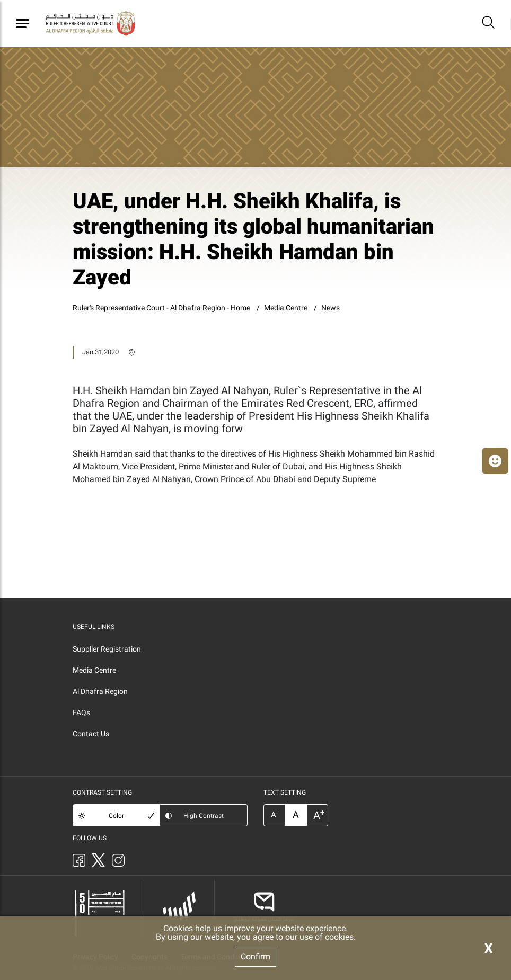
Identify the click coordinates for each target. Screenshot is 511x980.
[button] (495, 461)
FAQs (81, 712)
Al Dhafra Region (100, 691)
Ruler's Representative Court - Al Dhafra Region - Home (161, 308)
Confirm (255, 956)
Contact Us (91, 734)
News (331, 308)
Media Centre (286, 308)
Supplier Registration (107, 649)
